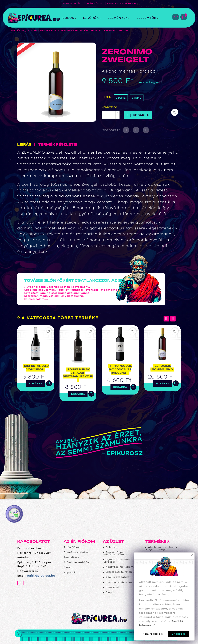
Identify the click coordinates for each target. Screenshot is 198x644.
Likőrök (91, 18)
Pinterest (146, 130)
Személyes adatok (76, 552)
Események (118, 18)
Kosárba (138, 115)
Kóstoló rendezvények (121, 582)
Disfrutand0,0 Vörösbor (36, 368)
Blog (109, 592)
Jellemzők (146, 18)
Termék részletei (58, 145)
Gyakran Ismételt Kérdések (116, 561)
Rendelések (71, 557)
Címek (68, 567)
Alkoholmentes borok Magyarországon (161, 548)
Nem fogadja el (153, 634)
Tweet (136, 130)
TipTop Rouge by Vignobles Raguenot (120, 370)
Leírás (24, 145)
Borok (68, 18)
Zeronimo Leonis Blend (162, 368)
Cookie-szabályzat (118, 577)
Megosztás (126, 130)
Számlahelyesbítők (76, 562)
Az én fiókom (79, 541)
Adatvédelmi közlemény (122, 567)
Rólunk (110, 547)
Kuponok (70, 573)
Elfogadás (179, 634)
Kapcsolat (112, 587)
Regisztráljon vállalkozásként (113, 553)
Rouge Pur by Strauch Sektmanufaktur (78, 373)
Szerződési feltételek (120, 572)
